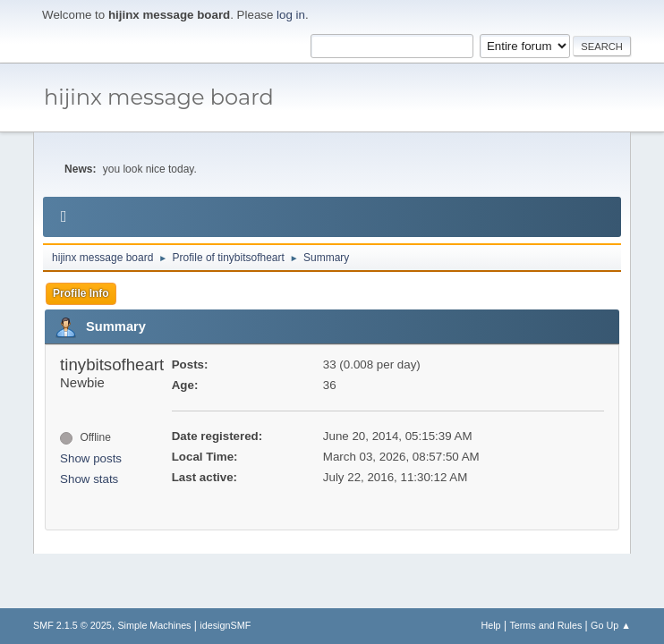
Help (490, 625)
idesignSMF (225, 625)
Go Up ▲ (611, 625)
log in (291, 15)
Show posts (91, 458)
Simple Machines (154, 625)
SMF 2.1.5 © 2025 (72, 625)
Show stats (89, 479)
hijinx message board (159, 97)
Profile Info (81, 293)
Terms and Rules (545, 625)
